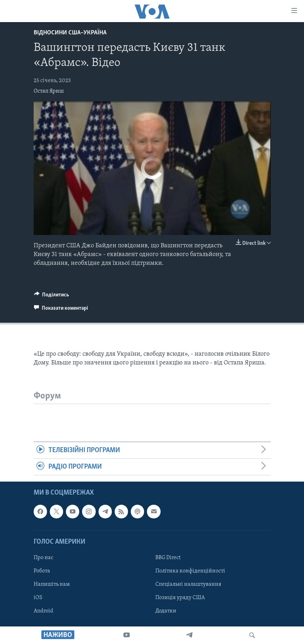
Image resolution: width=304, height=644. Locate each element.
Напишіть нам (52, 584)
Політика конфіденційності (190, 571)
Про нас (43, 558)
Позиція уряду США (180, 598)
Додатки (166, 611)
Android (43, 611)
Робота (42, 571)
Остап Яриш (49, 91)
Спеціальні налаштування (188, 584)
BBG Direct (168, 558)
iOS (38, 598)
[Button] (52, 296)
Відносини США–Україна (70, 33)
